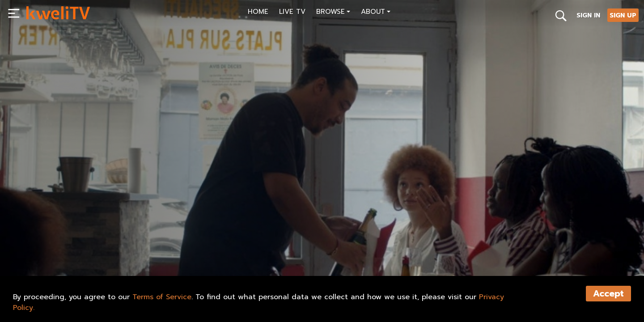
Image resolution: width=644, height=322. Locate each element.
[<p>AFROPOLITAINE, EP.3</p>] (173, 229)
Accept (608, 294)
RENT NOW (115, 249)
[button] (333, 13)
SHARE (159, 249)
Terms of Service (162, 297)
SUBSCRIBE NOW (57, 249)
